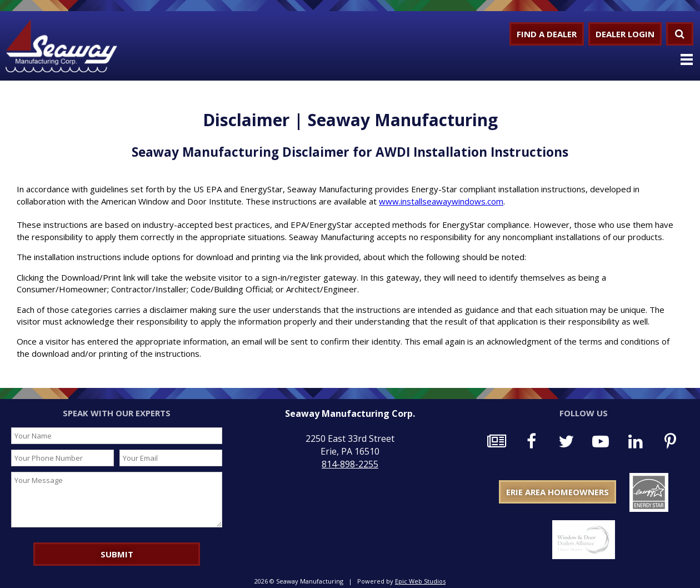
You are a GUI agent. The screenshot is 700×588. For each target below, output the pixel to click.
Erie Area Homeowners (557, 492)
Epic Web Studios (420, 581)
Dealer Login (625, 34)
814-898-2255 (350, 464)
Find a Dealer (547, 34)
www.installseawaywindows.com (441, 201)
